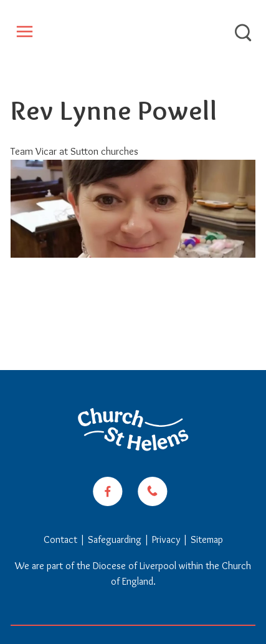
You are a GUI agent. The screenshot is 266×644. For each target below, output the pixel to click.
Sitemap (207, 539)
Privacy (166, 539)
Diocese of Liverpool (135, 566)
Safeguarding (115, 539)
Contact (62, 539)
